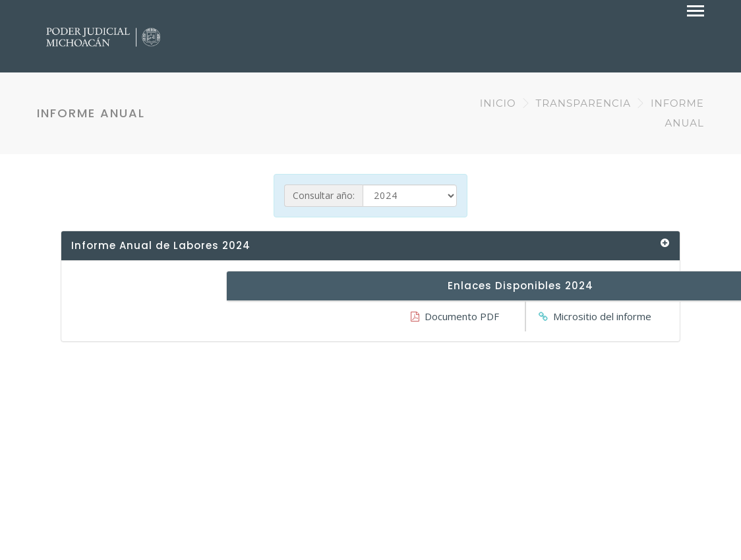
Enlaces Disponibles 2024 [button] (520, 286)
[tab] (370, 246)
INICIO (498, 103)
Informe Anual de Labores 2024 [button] (161, 245)
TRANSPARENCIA (583, 103)
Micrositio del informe (602, 316)
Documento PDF (462, 316)
